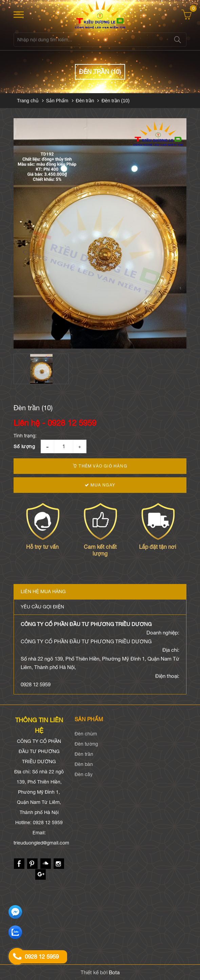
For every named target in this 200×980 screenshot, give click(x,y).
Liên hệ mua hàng (43, 591)
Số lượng (24, 446)
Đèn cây (84, 774)
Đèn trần (85, 101)
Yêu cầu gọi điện (42, 607)
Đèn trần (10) (115, 101)
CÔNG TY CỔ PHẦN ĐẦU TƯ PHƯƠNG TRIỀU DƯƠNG (86, 624)
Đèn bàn (84, 764)
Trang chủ (28, 101)
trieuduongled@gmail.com (41, 843)
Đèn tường (86, 744)
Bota (114, 972)
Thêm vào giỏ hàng (100, 466)
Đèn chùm (86, 734)
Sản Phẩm (57, 101)
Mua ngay (100, 485)
